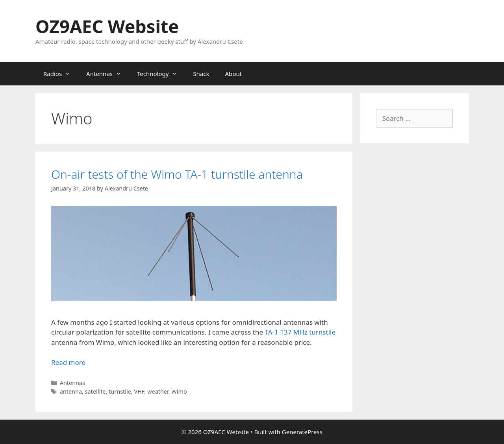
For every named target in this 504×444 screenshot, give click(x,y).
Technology (161, 74)
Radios (61, 74)
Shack (201, 74)
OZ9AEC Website (107, 26)
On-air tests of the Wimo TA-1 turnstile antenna (177, 174)
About (234, 74)
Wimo (179, 391)
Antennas (108, 74)
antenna (71, 391)
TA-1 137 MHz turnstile (300, 332)
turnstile (120, 391)
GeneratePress (302, 432)
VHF (139, 391)
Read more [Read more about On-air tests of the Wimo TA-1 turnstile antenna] (68, 362)
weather (158, 391)
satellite (95, 391)
